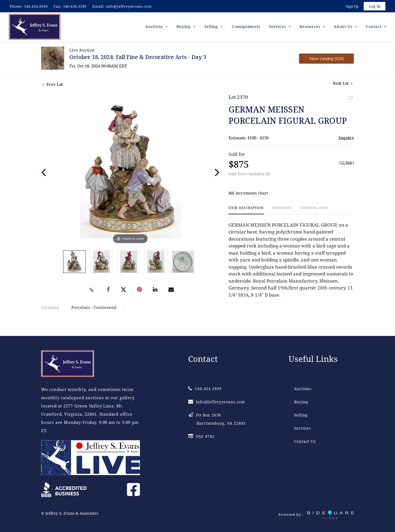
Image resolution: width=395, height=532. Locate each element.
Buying (301, 402)
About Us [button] (344, 27)
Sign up (352, 7)
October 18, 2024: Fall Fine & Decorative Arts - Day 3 (138, 58)
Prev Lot (53, 85)
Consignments (246, 27)
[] (347, 163)
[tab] (246, 211)
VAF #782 (201, 437)
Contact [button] (374, 27)
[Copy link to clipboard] (92, 291)
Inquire (346, 138)
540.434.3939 (36, 6)
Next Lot (343, 84)
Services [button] (278, 27)
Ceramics (50, 308)
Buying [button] (184, 27)
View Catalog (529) (327, 59)
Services (303, 428)
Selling (301, 415)
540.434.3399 (75, 6)
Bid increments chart (248, 194)
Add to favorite (351, 99)
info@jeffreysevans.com (129, 6)
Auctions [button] (155, 27)
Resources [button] (311, 27)
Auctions (303, 389)
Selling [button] (212, 27)
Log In (374, 6)
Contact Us (305, 442)
